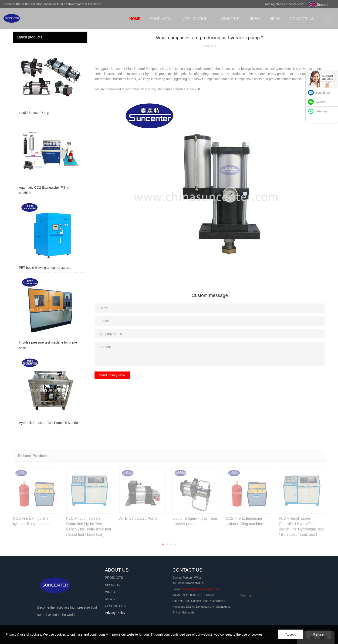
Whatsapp (322, 111)
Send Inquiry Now (112, 375)
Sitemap (246, 595)
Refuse (318, 634)
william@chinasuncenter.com (201, 589)
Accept (291, 634)
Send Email (323, 93)
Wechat (320, 102)
